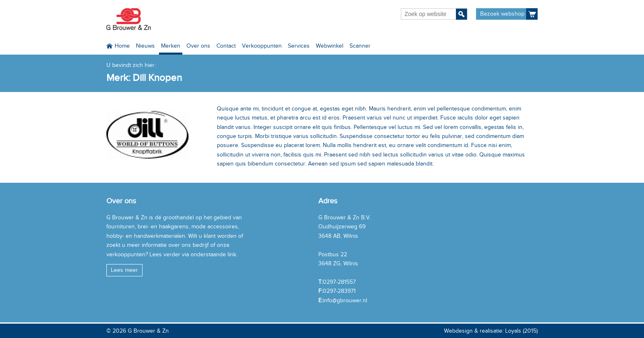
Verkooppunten (262, 46)
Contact (226, 46)
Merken (171, 46)
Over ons (198, 46)
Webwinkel (330, 46)
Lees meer (124, 270)
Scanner (360, 46)
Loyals (513, 331)
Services (299, 46)
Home (122, 46)
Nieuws (145, 46)
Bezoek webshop (502, 14)
